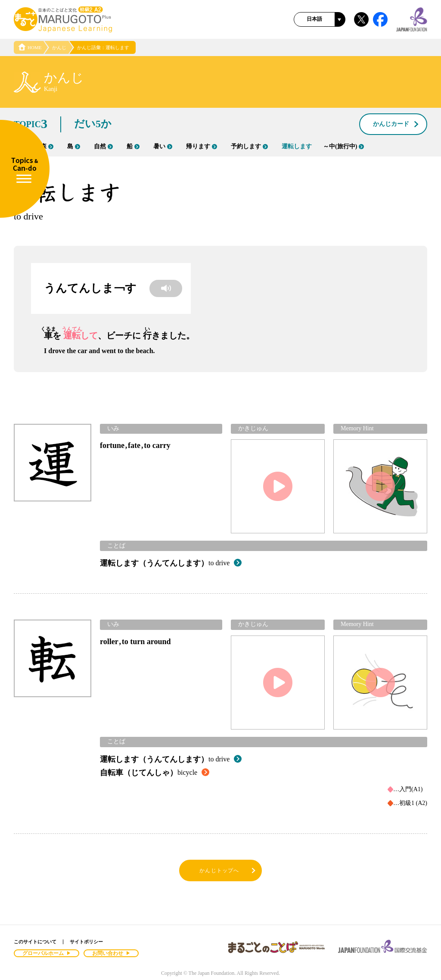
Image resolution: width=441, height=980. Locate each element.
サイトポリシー (86, 942)
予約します (249, 146)
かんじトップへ (228, 871)
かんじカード (396, 125)
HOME (30, 47)
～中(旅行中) (343, 146)
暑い (163, 146)
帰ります (202, 146)
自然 (103, 146)
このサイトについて (35, 942)
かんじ (59, 47)
